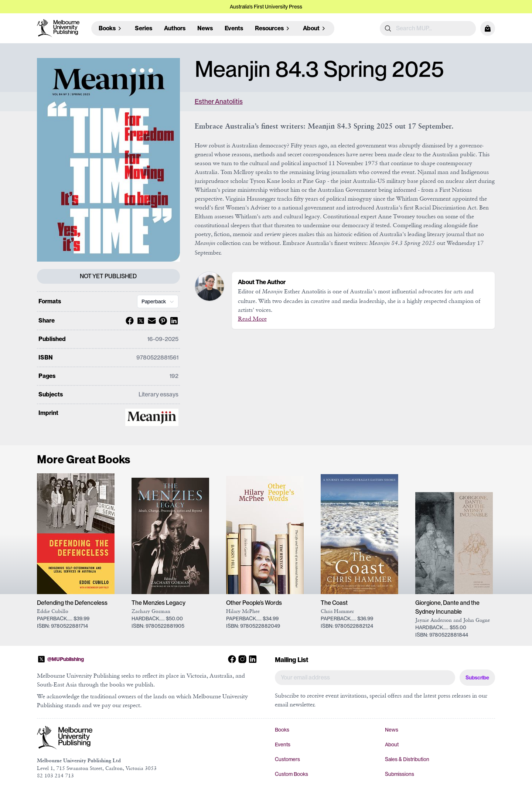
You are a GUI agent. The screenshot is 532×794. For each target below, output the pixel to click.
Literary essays (158, 394)
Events (234, 28)
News (205, 28)
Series (144, 28)
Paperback (158, 301)
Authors (175, 28)
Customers (287, 759)
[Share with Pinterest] (162, 321)
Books (282, 730)
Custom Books (291, 774)
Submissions (400, 774)
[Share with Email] (151, 321)
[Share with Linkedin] (173, 321)
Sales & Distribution (407, 759)
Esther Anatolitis (219, 101)
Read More (252, 318)
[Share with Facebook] (129, 321)
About (392, 744)
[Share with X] (140, 321)
